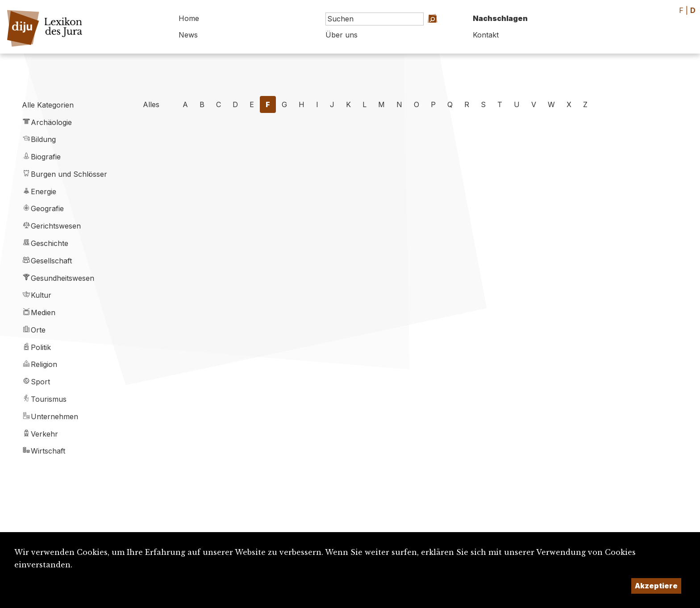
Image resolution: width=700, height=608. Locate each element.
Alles (151, 104)
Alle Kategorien (48, 105)
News (188, 35)
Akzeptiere (656, 586)
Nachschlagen (500, 18)
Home (189, 18)
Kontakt (486, 35)
